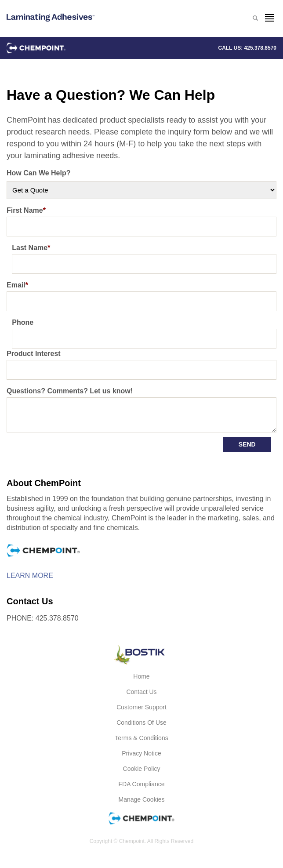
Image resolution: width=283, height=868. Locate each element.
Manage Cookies (141, 799)
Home (141, 676)
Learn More (30, 576)
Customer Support (141, 707)
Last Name (31, 248)
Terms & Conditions (141, 738)
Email (17, 285)
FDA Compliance (141, 784)
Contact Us (141, 692)
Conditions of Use (141, 723)
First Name (26, 210)
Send (247, 444)
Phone (23, 322)
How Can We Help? (39, 173)
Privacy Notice (141, 753)
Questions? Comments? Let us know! (70, 391)
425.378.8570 (260, 48)
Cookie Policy (142, 769)
